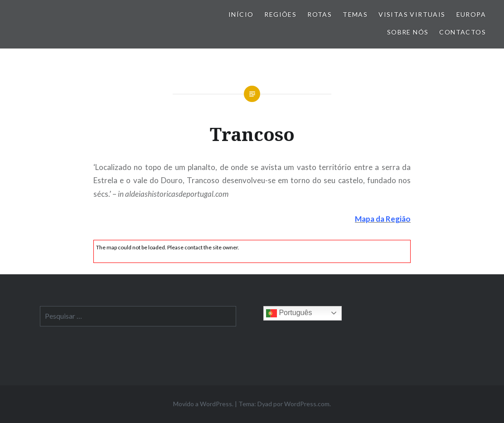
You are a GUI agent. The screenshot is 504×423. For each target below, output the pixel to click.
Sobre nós (408, 32)
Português (289, 313)
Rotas (320, 14)
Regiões (280, 14)
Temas (355, 14)
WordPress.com (307, 404)
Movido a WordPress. (203, 404)
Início (241, 14)
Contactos (463, 32)
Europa (471, 14)
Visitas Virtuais (412, 14)
